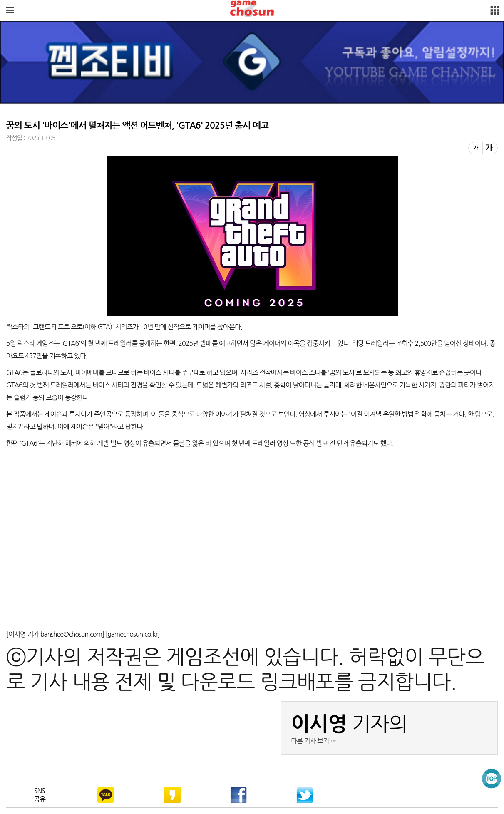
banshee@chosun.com (71, 634)
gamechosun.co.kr (132, 634)
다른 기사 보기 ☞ (314, 741)
